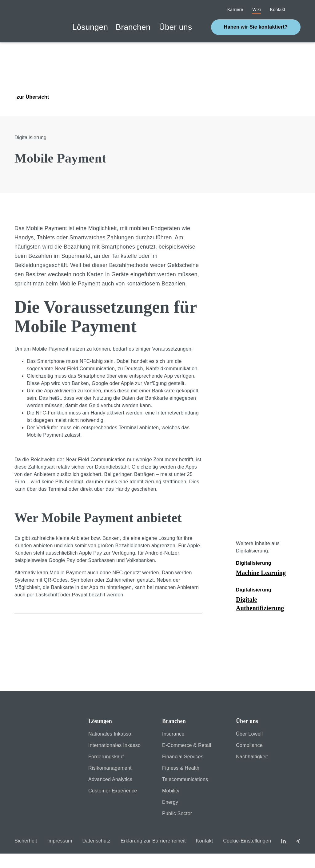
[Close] (92, 833)
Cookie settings (228, 833)
